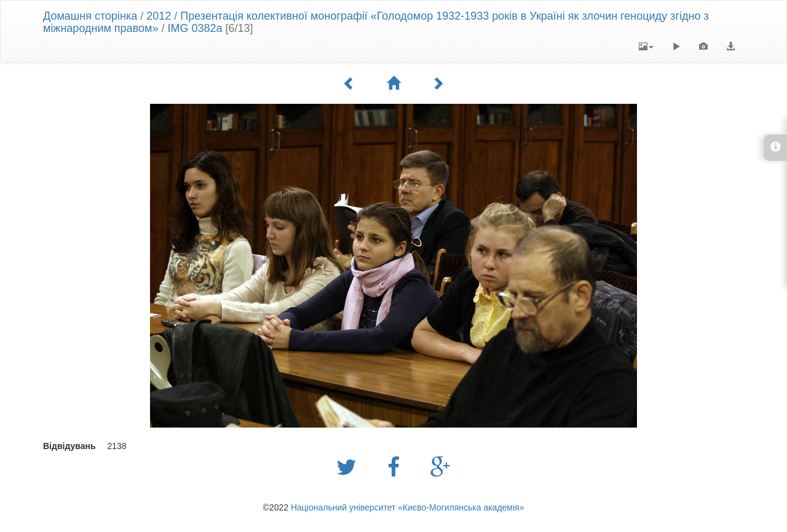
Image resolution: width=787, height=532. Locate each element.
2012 (159, 16)
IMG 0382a (195, 28)
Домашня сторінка (90, 16)
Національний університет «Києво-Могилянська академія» (408, 507)
